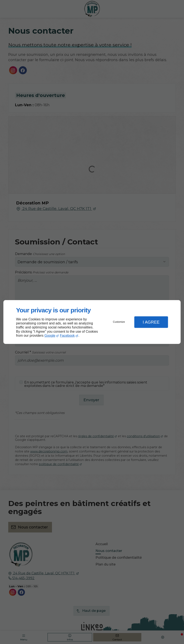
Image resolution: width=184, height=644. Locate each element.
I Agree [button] (151, 322)
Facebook (67, 336)
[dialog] (92, 322)
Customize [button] (119, 322)
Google (50, 336)
